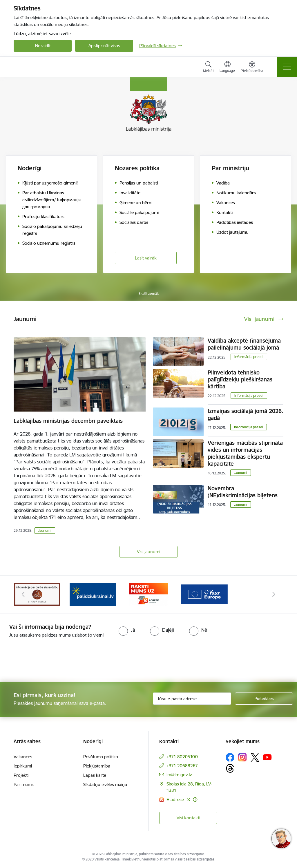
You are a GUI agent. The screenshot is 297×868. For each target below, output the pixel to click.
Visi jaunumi (148, 552)
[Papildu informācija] (195, 800)
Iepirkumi (23, 766)
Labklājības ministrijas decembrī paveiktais (68, 421)
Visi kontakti (188, 818)
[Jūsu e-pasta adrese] (192, 699)
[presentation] (48, 660)
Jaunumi (45, 530)
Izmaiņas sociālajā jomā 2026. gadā (246, 414)
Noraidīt (43, 46)
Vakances (23, 757)
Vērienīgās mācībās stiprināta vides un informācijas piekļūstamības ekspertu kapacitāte (245, 453)
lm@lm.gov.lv (179, 775)
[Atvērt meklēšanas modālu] (208, 68)
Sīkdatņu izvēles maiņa (105, 784)
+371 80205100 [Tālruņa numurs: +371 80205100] (182, 757)
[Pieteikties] (264, 699)
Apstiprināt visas (104, 46)
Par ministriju (230, 168)
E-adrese (176, 800)
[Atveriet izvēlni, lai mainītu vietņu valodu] (227, 67)
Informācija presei (249, 357)
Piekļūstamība (97, 766)
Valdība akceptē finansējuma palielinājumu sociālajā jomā (244, 344)
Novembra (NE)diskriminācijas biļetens (243, 492)
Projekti (21, 775)
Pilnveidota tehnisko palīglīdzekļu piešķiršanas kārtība (240, 379)
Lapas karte (95, 775)
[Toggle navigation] (287, 67)
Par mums (24, 784)
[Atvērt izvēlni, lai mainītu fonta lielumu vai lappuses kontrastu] (252, 68)
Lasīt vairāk (146, 258)
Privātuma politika (101, 757)
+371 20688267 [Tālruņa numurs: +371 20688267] (182, 766)
